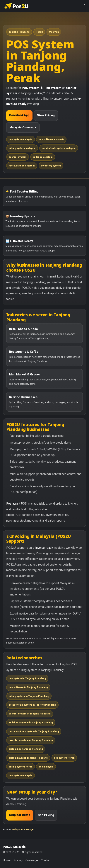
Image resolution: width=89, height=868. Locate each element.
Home (7, 860)
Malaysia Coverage (23, 127)
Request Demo (20, 815)
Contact (46, 860)
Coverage (32, 860)
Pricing (18, 860)
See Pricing (46, 815)
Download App (19, 115)
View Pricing (46, 115)
